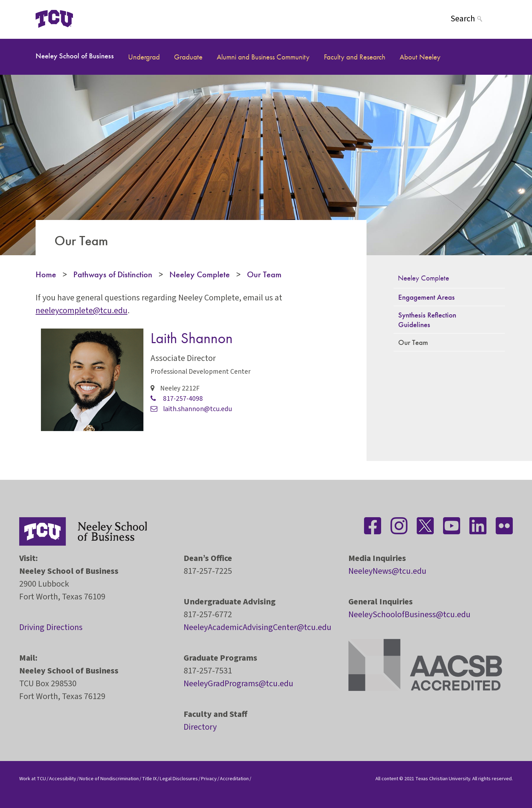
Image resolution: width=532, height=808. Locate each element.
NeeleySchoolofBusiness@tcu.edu (409, 615)
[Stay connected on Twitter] (425, 526)
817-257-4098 (177, 399)
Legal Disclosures (179, 779)
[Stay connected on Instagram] (399, 526)
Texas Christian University (443, 779)
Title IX (149, 779)
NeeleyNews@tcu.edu (387, 571)
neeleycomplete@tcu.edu (81, 311)
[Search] (474, 19)
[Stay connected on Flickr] (504, 526)
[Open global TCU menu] (101, 19)
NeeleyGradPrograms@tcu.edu (238, 684)
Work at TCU (33, 779)
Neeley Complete (200, 274)
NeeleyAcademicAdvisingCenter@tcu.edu (257, 627)
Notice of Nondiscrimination (109, 779)
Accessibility (63, 779)
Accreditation (234, 779)
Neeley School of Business (75, 56)
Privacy (209, 779)
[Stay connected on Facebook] (373, 526)
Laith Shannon (192, 338)
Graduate (188, 57)
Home (46, 274)
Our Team (264, 274)
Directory (200, 727)
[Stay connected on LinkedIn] (478, 526)
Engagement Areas (426, 297)
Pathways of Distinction (113, 274)
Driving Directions (51, 627)
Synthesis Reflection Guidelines (427, 320)
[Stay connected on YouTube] (452, 526)
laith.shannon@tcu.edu (191, 409)
